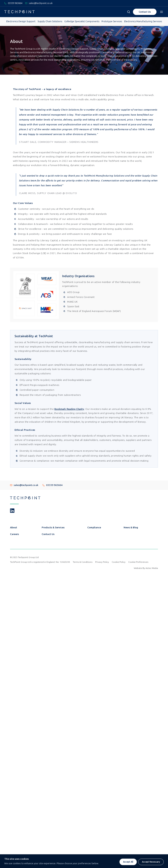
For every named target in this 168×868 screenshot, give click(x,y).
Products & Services (53, 527)
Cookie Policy (119, 562)
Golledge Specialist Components (82, 21)
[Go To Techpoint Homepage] (19, 12)
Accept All (128, 862)
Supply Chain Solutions (50, 21)
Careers (14, 534)
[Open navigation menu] (162, 12)
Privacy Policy (102, 562)
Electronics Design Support (21, 21)
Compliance (94, 527)
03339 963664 (53, 485)
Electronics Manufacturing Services (143, 21)
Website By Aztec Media (146, 568)
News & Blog (131, 527)
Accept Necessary (151, 862)
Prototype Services (112, 21)
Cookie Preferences (138, 562)
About (14, 527)
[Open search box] (129, 12)
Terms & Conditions (83, 562)
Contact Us (48, 534)
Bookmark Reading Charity (69, 409)
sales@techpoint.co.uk (24, 485)
